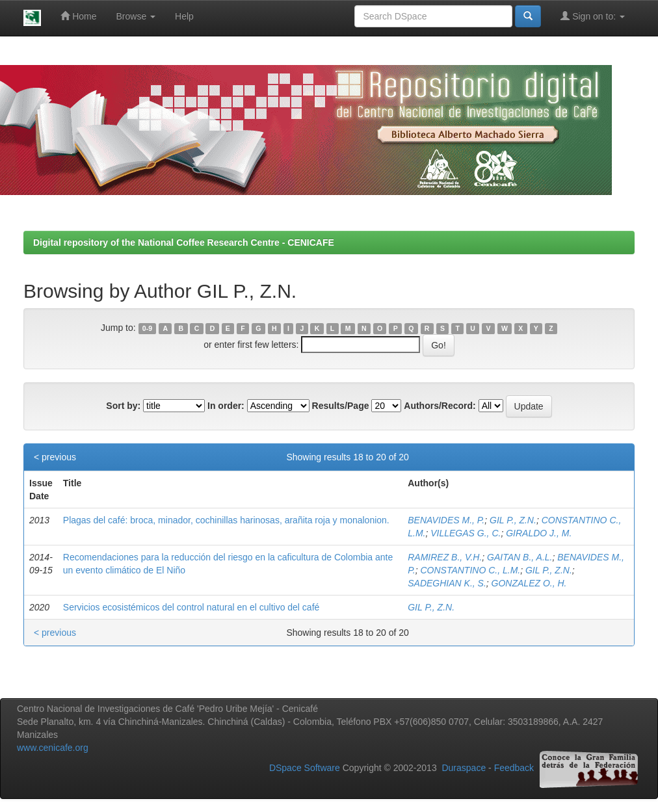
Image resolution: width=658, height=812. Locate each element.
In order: (226, 406)
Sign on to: (593, 16)
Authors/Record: (440, 406)
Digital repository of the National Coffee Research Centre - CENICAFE (184, 242)
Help (184, 16)
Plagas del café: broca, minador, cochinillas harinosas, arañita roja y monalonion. (226, 520)
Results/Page (341, 406)
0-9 (147, 328)
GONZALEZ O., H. (529, 583)
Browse (136, 16)
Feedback (514, 768)
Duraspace (464, 768)
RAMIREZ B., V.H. (445, 557)
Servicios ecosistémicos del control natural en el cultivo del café (191, 607)
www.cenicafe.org (53, 748)
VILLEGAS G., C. (466, 533)
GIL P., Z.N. (513, 520)
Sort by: (123, 406)
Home (78, 16)
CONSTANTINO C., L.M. (470, 570)
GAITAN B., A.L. (520, 557)
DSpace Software (305, 768)
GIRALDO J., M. (539, 533)
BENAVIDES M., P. (446, 520)
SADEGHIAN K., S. (447, 583)
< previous (55, 457)
